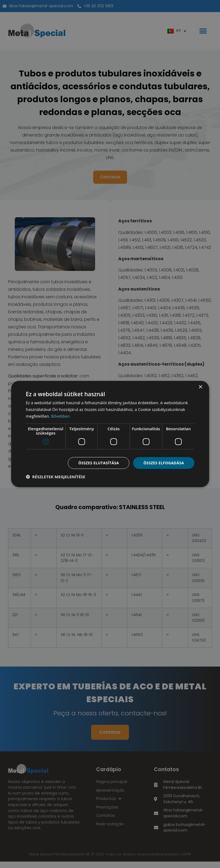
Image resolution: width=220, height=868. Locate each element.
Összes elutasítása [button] (98, 463)
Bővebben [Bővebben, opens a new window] (61, 416)
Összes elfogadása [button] (164, 463)
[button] (56, 477)
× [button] (200, 387)
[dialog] (110, 434)
